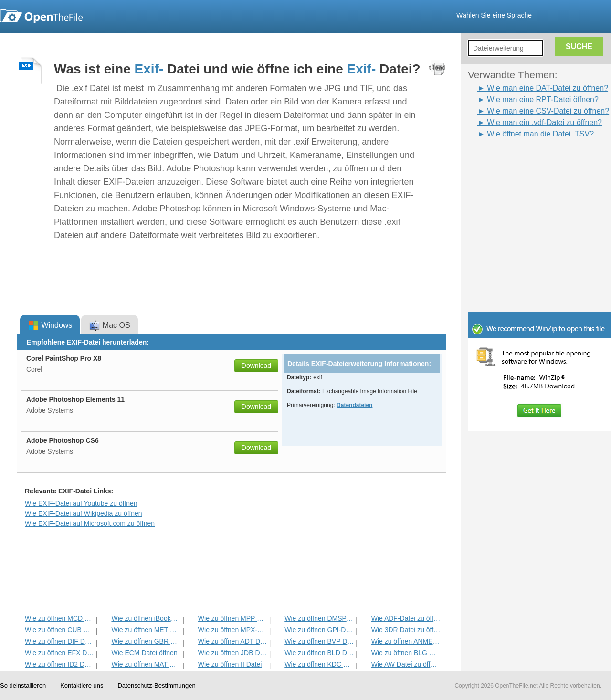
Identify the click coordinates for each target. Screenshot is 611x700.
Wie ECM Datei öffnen (144, 653)
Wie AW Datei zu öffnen (406, 664)
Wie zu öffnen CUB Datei (59, 630)
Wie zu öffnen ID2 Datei (59, 664)
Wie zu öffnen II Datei (230, 664)
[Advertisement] (525, 161)
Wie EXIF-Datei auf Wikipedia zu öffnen (84, 513)
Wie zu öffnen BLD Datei (319, 653)
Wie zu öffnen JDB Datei (233, 653)
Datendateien (354, 405)
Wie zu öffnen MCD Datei (59, 618)
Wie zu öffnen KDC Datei (319, 664)
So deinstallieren (23, 685)
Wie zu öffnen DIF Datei (59, 641)
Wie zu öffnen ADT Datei (233, 641)
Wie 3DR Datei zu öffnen (406, 630)
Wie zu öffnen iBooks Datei (146, 618)
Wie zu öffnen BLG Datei (406, 653)
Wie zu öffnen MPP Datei (233, 618)
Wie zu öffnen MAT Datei (146, 664)
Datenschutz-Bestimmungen (156, 685)
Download (256, 366)
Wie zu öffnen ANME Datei (406, 641)
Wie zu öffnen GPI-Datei (319, 630)
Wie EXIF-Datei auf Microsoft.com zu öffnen (90, 523)
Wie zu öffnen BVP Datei (319, 641)
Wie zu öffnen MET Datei (146, 630)
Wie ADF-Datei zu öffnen (406, 618)
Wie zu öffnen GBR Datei (146, 641)
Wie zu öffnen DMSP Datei (319, 618)
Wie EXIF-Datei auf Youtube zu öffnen (81, 503)
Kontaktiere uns (82, 685)
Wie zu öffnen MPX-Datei (233, 630)
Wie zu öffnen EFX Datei (59, 653)
